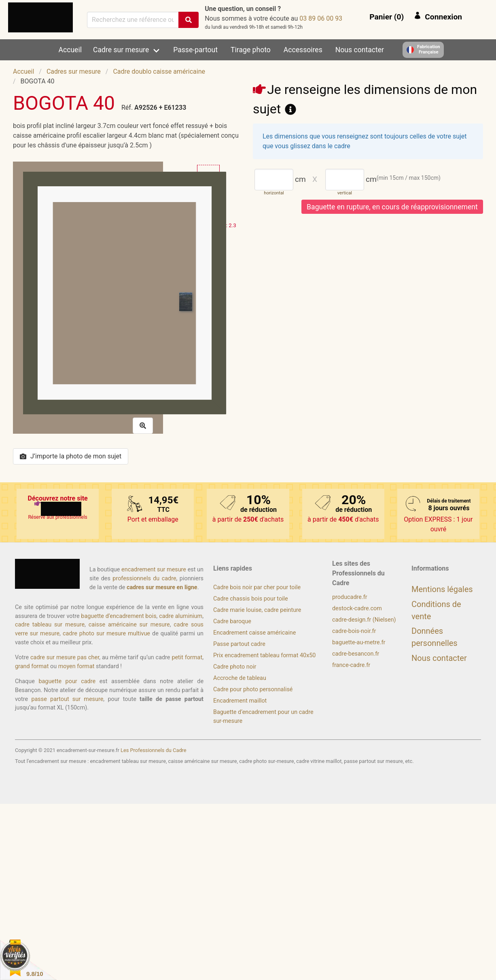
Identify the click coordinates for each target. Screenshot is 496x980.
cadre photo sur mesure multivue (106, 634)
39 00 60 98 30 (321, 18)
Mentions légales (442, 589)
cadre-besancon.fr (356, 654)
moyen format (76, 666)
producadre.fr (350, 597)
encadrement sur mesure (154, 570)
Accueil (70, 50)
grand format (32, 666)
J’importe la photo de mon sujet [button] (71, 456)
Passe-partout (195, 50)
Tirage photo (251, 50)
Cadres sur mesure (74, 71)
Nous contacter (360, 50)
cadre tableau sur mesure (50, 625)
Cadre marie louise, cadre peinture (257, 610)
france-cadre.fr (351, 665)
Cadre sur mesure (121, 50)
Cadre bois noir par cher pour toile (257, 587)
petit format (187, 657)
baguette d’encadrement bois (119, 616)
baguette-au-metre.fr (359, 642)
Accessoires (303, 50)
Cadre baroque (232, 621)
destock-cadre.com (357, 608)
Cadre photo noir (235, 667)
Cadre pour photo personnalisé (253, 689)
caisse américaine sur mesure (129, 625)
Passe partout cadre (239, 644)
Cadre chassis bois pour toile (251, 599)
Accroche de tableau (240, 678)
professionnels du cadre (144, 578)
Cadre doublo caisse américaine (159, 71)
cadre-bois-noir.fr (354, 631)
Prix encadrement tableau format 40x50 (264, 655)
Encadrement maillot (240, 701)
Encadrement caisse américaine (254, 633)
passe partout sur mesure (67, 699)
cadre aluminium (181, 616)
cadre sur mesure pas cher (65, 657)
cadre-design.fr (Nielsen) (364, 620)
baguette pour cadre (67, 681)
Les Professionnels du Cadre (154, 750)
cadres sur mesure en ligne (162, 587)
